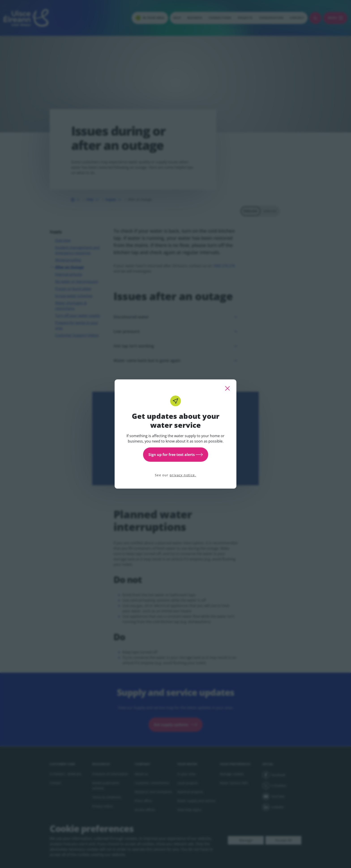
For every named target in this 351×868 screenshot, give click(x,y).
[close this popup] (227, 388)
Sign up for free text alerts (176, 455)
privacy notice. (183, 475)
